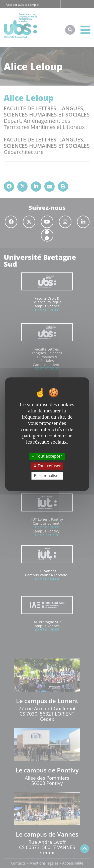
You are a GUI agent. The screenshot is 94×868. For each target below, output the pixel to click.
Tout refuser (47, 466)
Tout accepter (47, 456)
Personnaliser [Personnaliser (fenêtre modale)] (47, 476)
